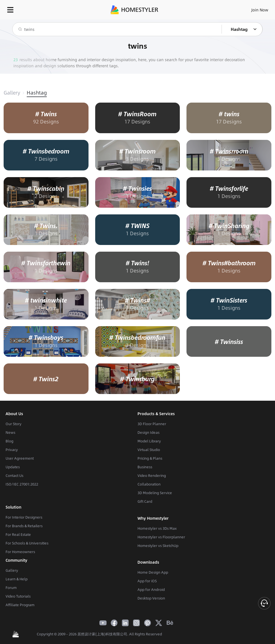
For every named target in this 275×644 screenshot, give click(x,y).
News (10, 432)
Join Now (260, 10)
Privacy (12, 450)
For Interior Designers (24, 517)
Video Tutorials (18, 596)
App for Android (151, 589)
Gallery (12, 93)
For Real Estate (18, 534)
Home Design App (153, 572)
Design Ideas (148, 432)
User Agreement (20, 458)
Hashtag (37, 93)
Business (145, 467)
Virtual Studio (149, 450)
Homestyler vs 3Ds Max (157, 528)
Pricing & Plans (150, 458)
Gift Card (145, 501)
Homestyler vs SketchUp (158, 546)
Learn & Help (17, 579)
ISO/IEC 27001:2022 (22, 484)
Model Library (149, 441)
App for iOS (147, 581)
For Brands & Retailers (24, 526)
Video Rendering (152, 475)
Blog (9, 441)
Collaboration (149, 484)
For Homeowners (20, 552)
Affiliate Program (20, 605)
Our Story (13, 424)
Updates (13, 467)
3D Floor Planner (152, 424)
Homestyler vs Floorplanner (161, 537)
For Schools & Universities (27, 543)
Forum (11, 588)
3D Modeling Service (155, 493)
